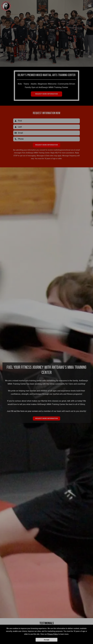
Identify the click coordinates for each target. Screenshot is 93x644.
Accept (46, 640)
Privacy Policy (53, 634)
